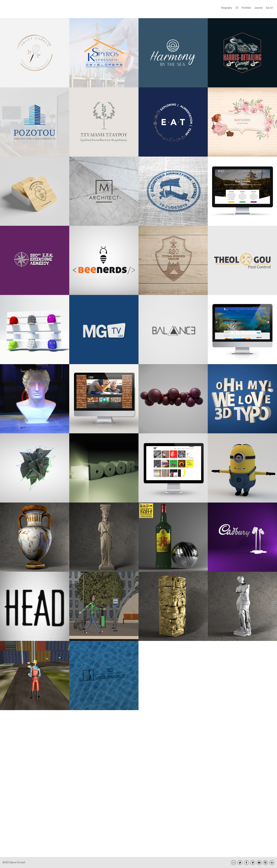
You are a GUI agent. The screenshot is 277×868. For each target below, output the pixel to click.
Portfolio (246, 8)
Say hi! (269, 8)
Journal (258, 8)
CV (237, 8)
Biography (227, 8)
